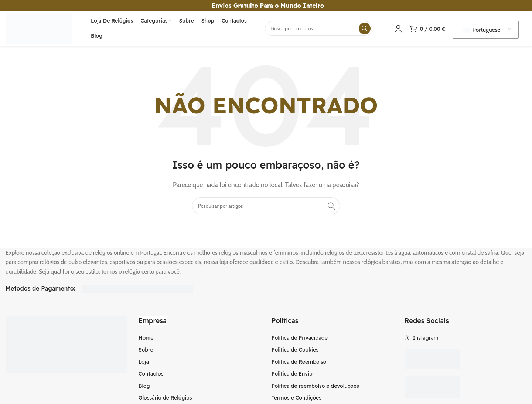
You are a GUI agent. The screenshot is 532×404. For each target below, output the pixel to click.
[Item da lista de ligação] (199, 340)
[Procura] (318, 30)
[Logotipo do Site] (41, 29)
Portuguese (482, 31)
